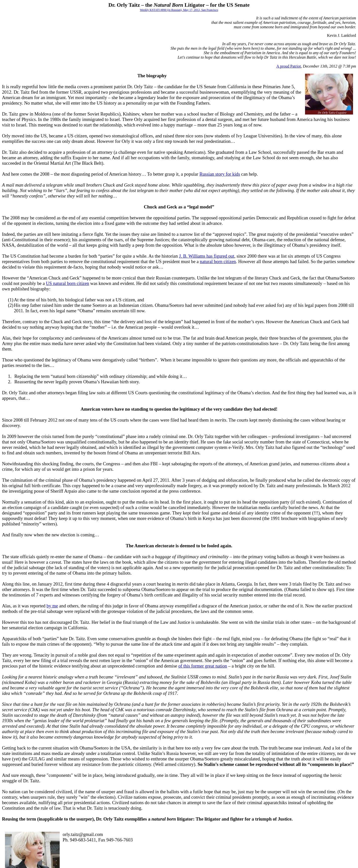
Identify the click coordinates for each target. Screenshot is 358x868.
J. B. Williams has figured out (207, 256)
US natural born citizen (68, 283)
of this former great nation (203, 666)
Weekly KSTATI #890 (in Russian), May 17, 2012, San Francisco (179, 10)
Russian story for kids (220, 174)
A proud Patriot (289, 66)
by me (52, 606)
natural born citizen (218, 261)
